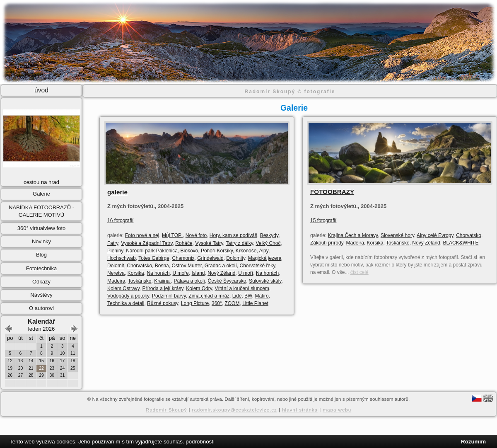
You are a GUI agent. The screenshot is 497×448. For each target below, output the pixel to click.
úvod (41, 90)
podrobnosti (200, 442)
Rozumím (473, 442)
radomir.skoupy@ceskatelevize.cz (235, 410)
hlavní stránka (300, 410)
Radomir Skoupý (166, 410)
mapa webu (337, 410)
